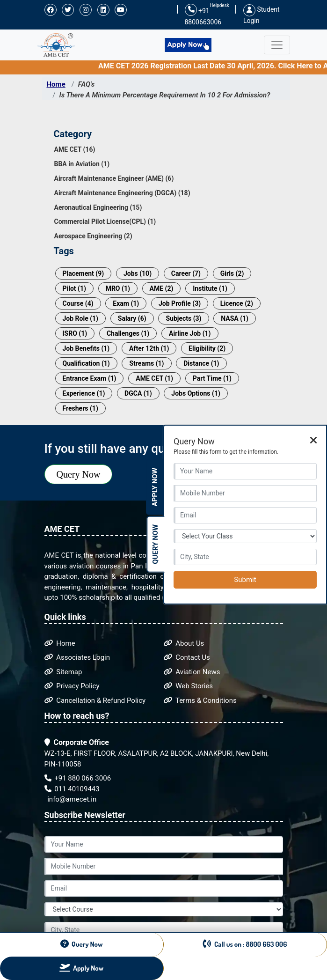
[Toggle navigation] (277, 45)
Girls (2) (232, 273)
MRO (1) (118, 288)
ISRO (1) (75, 333)
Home (56, 84)
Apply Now (155, 487)
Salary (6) (132, 318)
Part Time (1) (212, 378)
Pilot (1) (74, 288)
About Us (184, 643)
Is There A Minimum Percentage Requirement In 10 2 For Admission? (165, 95)
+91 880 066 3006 (78, 778)
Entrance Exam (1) (90, 378)
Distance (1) (201, 363)
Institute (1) (210, 288)
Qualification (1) (86, 363)
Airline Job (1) (190, 333)
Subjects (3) (183, 318)
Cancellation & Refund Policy (95, 700)
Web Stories (189, 686)
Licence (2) (237, 303)
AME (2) (162, 288)
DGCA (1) (138, 393)
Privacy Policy (72, 686)
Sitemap (63, 672)
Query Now (79, 474)
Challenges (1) (128, 333)
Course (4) (78, 303)
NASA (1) (235, 318)
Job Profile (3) (180, 303)
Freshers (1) (80, 408)
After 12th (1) (149, 348)
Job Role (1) (81, 318)
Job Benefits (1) (86, 348)
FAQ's (87, 84)
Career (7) (186, 273)
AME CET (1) (154, 378)
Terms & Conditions (200, 700)
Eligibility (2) (207, 348)
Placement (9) (84, 273)
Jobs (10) (138, 273)
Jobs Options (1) (196, 393)
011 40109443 (72, 789)
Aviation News (192, 672)
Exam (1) (126, 303)
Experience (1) (84, 393)
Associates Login (77, 657)
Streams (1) (146, 363)
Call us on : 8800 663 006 (245, 944)
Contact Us (187, 657)
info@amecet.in (71, 799)
